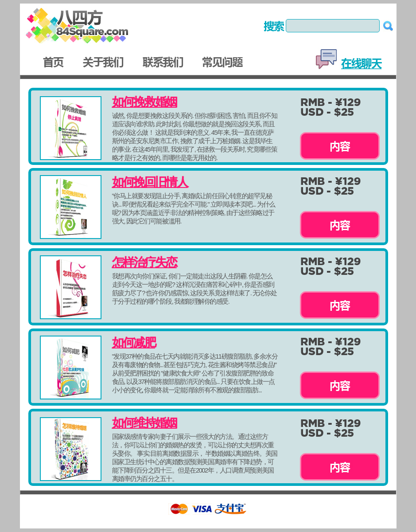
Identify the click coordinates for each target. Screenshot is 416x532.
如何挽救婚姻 (144, 102)
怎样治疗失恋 (144, 262)
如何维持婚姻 (144, 423)
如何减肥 (134, 343)
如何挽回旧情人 (150, 182)
